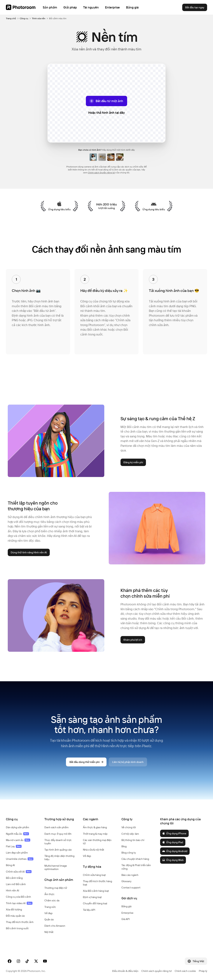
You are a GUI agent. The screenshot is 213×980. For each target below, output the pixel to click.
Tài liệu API (89, 910)
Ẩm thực (49, 894)
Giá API (126, 919)
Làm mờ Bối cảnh (16, 884)
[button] (21, 819)
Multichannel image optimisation (56, 867)
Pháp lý (203, 971)
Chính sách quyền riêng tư (157, 971)
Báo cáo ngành (130, 875)
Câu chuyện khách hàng (135, 859)
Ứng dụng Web (173, 860)
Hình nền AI (13, 890)
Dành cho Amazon (55, 926)
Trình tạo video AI (19, 903)
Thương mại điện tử (56, 888)
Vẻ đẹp (48, 913)
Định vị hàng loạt (92, 897)
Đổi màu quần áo (15, 916)
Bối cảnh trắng (14, 878)
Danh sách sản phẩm (56, 827)
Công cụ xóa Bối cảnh (18, 897)
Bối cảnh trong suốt (17, 928)
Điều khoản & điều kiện (125, 971)
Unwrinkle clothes (20, 859)
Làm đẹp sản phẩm (17, 853)
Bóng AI (10, 865)
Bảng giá (126, 906)
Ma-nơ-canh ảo (18, 840)
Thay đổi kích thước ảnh (20, 922)
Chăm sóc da (52, 900)
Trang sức (50, 907)
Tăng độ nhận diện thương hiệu (59, 858)
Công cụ (24, 18)
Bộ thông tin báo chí (133, 840)
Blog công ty (129, 853)
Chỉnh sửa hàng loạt (94, 875)
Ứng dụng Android (175, 851)
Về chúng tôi (129, 827)
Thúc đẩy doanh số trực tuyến (58, 842)
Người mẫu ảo (17, 834)
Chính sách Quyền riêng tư (101, 173)
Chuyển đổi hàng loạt (95, 903)
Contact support (131, 888)
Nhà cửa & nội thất (93, 850)
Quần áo (49, 919)
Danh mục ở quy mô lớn (58, 834)
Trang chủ (11, 18)
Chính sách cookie (185, 971)
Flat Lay (14, 846)
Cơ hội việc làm (130, 834)
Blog (124, 846)
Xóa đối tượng (14, 909)
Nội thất (49, 932)
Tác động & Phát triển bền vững (136, 867)
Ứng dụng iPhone (174, 833)
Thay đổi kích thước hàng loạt (97, 883)
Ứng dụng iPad (173, 842)
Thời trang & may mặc (95, 834)
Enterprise (127, 913)
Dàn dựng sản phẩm (18, 827)
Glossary (126, 881)
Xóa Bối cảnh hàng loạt (96, 891)
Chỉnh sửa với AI (19, 872)
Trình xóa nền (39, 18)
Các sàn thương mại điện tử (97, 842)
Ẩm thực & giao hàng (95, 827)
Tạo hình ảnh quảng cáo (58, 850)
